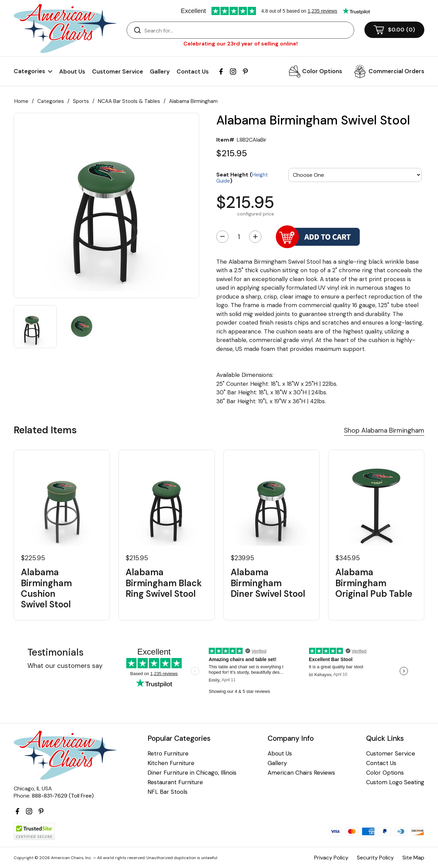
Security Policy (375, 858)
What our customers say (65, 666)
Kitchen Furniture (171, 763)
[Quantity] (239, 237)
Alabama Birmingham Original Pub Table (374, 583)
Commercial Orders (396, 71)
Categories (51, 101)
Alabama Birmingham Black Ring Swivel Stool (164, 583)
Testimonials (55, 652)
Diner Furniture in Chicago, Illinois (192, 773)
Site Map (413, 858)
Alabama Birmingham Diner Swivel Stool (268, 583)
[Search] (247, 30)
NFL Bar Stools (168, 792)
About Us (72, 71)
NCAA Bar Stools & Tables (129, 101)
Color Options (322, 71)
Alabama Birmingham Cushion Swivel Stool (46, 588)
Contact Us (193, 71)
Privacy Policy (331, 858)
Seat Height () (242, 177)
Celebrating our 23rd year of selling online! (241, 44)
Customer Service (118, 71)
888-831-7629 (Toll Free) (63, 796)
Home (21, 101)
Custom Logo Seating (395, 782)
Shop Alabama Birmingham (384, 430)
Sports (81, 101)
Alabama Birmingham (193, 101)
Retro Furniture (168, 754)
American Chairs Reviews (301, 773)
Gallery (160, 71)
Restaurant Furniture (175, 782)
